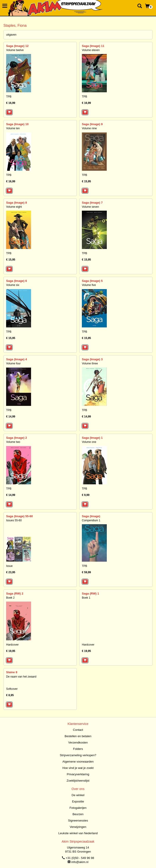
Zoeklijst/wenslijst (78, 781)
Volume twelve (15, 50)
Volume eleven (91, 50)
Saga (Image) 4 (17, 359)
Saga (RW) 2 (15, 594)
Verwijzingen (78, 827)
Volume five (89, 285)
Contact (78, 730)
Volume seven (90, 207)
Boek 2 (10, 598)
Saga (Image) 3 (92, 359)
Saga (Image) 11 (93, 46)
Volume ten (13, 128)
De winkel (78, 795)
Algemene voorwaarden (78, 762)
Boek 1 (86, 598)
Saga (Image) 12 (17, 46)
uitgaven (11, 35)
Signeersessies (78, 820)
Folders (78, 749)
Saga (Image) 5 (92, 281)
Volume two (13, 442)
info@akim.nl (80, 862)
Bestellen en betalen (78, 736)
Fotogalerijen (78, 808)
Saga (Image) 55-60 (19, 516)
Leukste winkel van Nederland (78, 833)
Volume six (13, 285)
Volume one (89, 442)
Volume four (13, 363)
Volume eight (14, 207)
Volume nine (89, 128)
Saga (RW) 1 (90, 594)
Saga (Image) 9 (92, 124)
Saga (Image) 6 (17, 281)
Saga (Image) (91, 516)
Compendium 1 (91, 520)
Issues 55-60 (14, 520)
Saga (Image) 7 (92, 203)
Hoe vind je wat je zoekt (78, 768)
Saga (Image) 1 (92, 438)
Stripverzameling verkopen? (78, 755)
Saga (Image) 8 (17, 203)
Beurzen (78, 814)
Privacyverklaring (78, 774)
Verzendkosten (78, 742)
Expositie (78, 801)
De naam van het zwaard (21, 677)
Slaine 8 (12, 672)
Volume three (90, 363)
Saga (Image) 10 (17, 124)
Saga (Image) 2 (17, 438)
